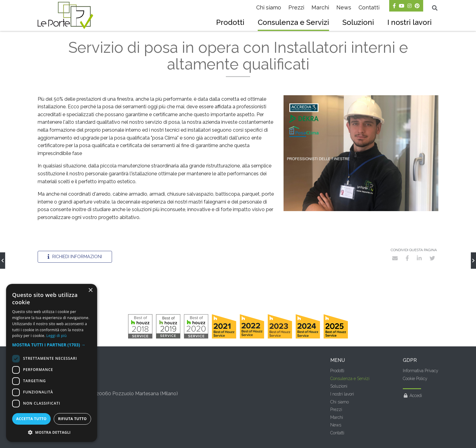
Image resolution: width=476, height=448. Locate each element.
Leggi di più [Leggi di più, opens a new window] (57, 336)
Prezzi (296, 7)
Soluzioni (358, 22)
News (344, 7)
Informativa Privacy (421, 383)
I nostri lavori (410, 22)
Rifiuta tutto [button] (72, 419)
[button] (52, 345)
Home (43, 37)
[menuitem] (230, 23)
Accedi (412, 408)
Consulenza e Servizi (293, 22)
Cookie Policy (415, 391)
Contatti (369, 7)
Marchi (320, 7)
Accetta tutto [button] (31, 419)
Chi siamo (269, 7)
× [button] (90, 290)
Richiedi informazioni (75, 269)
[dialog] (52, 363)
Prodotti (230, 22)
